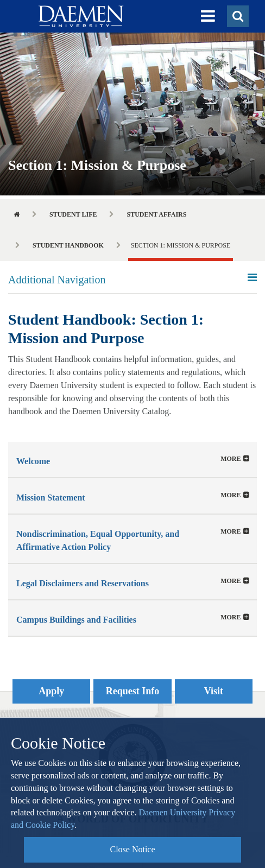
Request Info (133, 691)
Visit (214, 691)
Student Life (73, 214)
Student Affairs (156, 214)
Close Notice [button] (132, 849)
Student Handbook (68, 245)
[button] (208, 16)
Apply (51, 691)
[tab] (132, 460)
